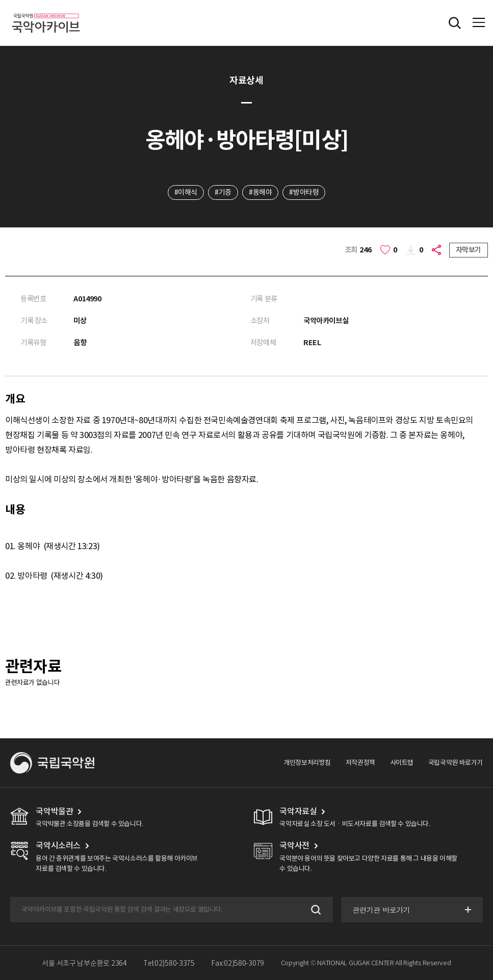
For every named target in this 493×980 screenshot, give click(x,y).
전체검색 (455, 23)
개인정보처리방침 (307, 763)
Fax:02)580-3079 (238, 963)
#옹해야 (260, 192)
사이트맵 (402, 763)
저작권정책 (360, 763)
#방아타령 (304, 192)
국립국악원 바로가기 (456, 763)
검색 (315, 909)
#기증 (223, 192)
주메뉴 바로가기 (0, 0)
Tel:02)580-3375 (169, 963)
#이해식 (186, 192)
